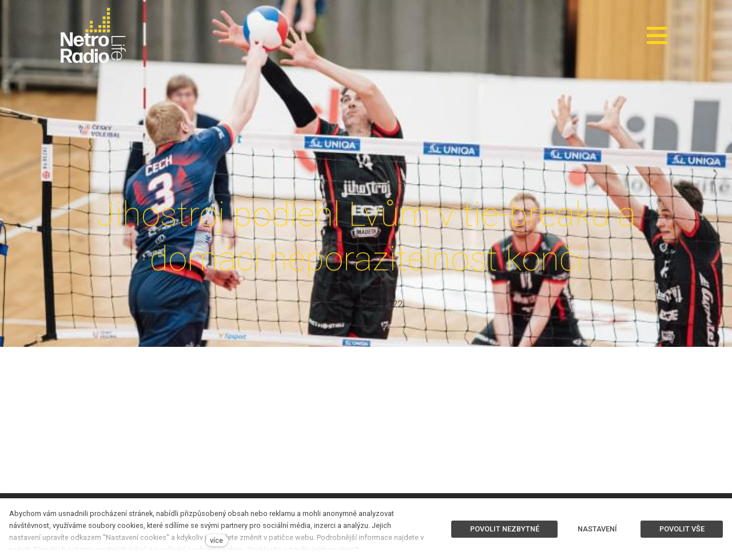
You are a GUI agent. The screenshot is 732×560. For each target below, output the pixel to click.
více (216, 540)
